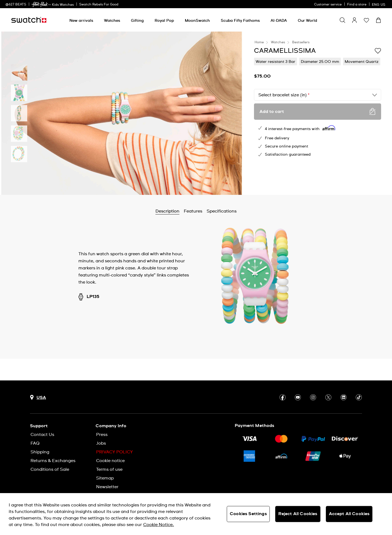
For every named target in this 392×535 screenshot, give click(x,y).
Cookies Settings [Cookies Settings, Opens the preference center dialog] (248, 514)
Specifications (222, 211)
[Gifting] (137, 21)
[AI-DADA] (279, 21)
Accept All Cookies (349, 514)
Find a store (357, 5)
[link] (40, 4)
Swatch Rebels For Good (99, 5)
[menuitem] (81, 20)
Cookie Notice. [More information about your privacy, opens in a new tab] (159, 525)
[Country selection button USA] (38, 397)
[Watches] (112, 21)
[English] (379, 4)
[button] (366, 20)
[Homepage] (29, 20)
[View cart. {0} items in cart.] (378, 20)
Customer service (328, 5)
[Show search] (342, 20)
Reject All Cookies (298, 514)
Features (193, 211)
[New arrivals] (81, 21)
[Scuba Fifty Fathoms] (240, 21)
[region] (196, 514)
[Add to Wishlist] (378, 50)
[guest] (354, 20)
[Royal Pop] (164, 21)
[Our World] (307, 21)
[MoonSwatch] (197, 21)
